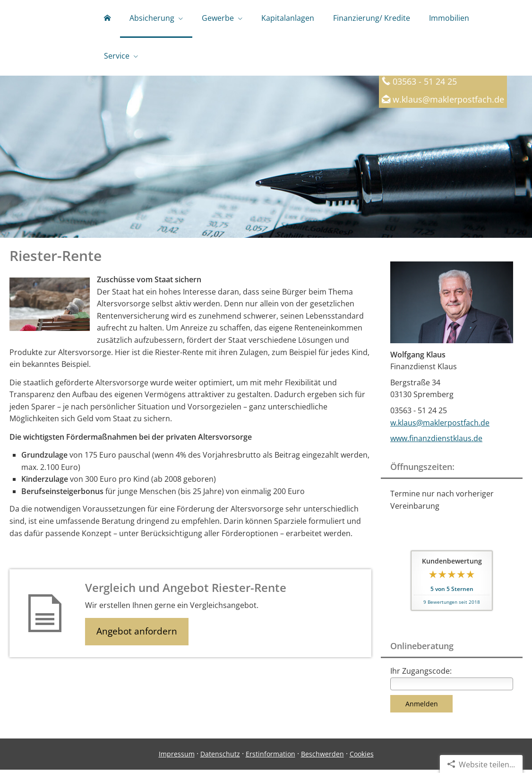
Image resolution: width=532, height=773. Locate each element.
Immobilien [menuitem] (449, 18)
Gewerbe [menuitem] (218, 18)
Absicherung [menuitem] (152, 18)
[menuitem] (107, 19)
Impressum (177, 757)
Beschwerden (322, 757)
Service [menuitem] (117, 56)
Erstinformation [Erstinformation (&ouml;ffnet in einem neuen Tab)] (270, 757)
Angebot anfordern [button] (137, 635)
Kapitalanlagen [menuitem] (288, 18)
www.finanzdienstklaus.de (436, 442)
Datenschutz (220, 757)
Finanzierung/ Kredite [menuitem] (372, 18)
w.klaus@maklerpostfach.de (448, 102)
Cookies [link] (362, 757)
